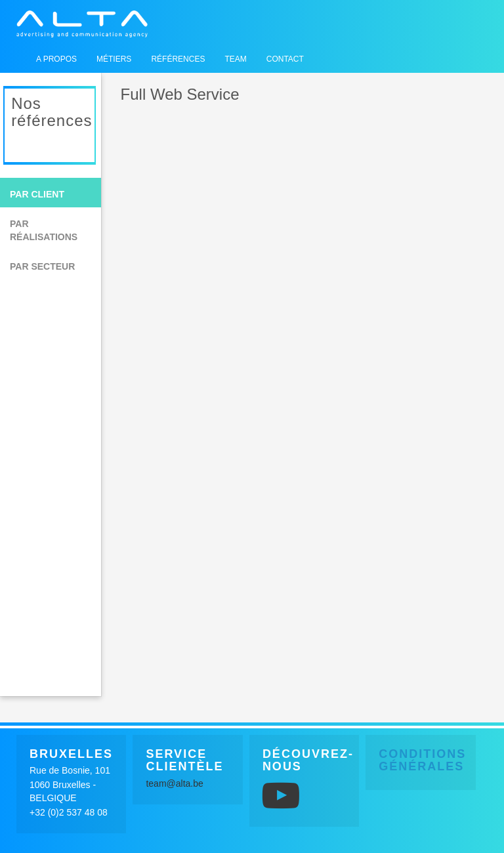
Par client (37, 194)
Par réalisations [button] (44, 230)
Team (235, 59)
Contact (285, 59)
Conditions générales (422, 760)
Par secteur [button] (42, 266)
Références (178, 59)
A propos (56, 59)
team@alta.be (174, 783)
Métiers (114, 59)
